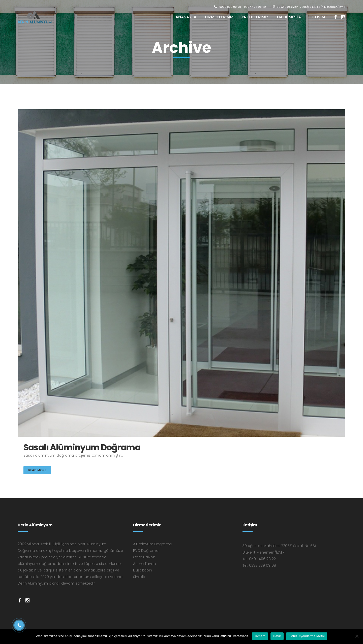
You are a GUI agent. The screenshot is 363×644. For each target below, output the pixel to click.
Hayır (277, 636)
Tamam (260, 636)
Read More (37, 470)
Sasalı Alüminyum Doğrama (82, 447)
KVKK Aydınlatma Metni (307, 636)
